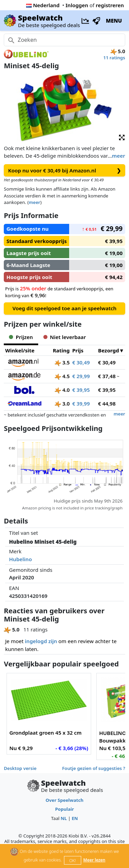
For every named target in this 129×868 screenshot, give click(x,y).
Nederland (43, 5)
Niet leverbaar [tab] (65, 337)
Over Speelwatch (64, 800)
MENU (114, 21)
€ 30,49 (81, 362)
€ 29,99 (81, 376)
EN (75, 818)
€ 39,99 (81, 403)
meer (118, 156)
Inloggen (77, 5)
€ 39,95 (81, 390)
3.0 (62, 403)
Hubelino (20, 559)
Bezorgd (109, 350)
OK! (72, 861)
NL (64, 818)
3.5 (62, 362)
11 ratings (114, 58)
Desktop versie (20, 768)
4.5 (62, 376)
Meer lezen (94, 860)
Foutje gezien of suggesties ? (94, 768)
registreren (110, 5)
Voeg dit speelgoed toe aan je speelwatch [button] (64, 308)
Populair (64, 809)
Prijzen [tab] (21, 337)
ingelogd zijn (41, 641)
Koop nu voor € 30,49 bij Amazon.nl (65, 171)
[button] (122, 137)
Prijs (78, 350)
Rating (61, 350)
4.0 (62, 390)
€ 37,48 (107, 376)
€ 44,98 (107, 403)
